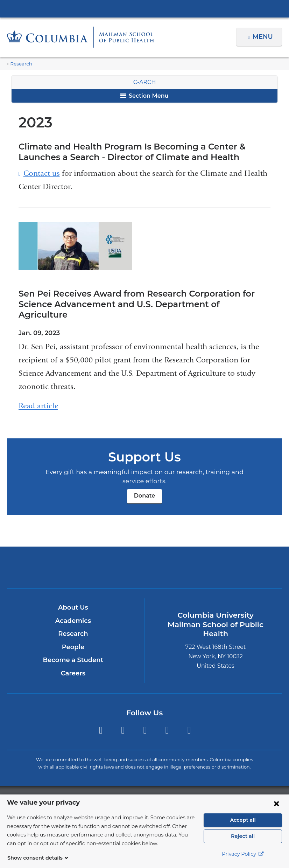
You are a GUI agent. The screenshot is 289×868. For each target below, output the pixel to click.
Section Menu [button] (144, 96)
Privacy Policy (243, 854)
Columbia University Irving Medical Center (144, 8)
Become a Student (73, 650)
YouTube (189, 720)
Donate (144, 485)
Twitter (101, 720)
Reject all (243, 836)
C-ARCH (144, 82)
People (73, 637)
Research (20, 64)
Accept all (243, 820)
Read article (38, 395)
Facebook (123, 720)
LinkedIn (167, 720)
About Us (73, 597)
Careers (73, 663)
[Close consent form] (276, 803)
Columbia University (159, 790)
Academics (73, 610)
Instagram (145, 720)
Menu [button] (264, 37)
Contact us (42, 173)
